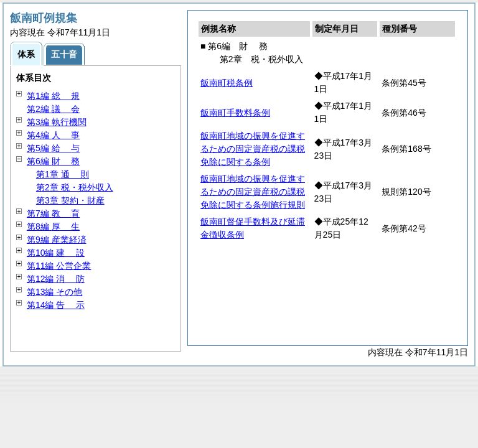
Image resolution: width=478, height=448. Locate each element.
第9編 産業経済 (57, 240)
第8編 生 (53, 226)
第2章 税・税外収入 (75, 187)
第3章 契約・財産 (70, 200)
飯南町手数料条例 (235, 113)
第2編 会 (53, 109)
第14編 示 (56, 305)
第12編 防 (56, 279)
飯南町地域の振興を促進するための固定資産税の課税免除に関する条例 (253, 149)
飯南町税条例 (227, 83)
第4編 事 (53, 135)
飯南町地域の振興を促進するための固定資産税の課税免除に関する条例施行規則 (253, 192)
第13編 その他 (54, 292)
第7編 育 (53, 213)
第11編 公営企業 (59, 266)
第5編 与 (53, 148)
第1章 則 (63, 174)
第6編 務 (53, 161)
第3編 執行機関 (57, 122)
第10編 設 (56, 253)
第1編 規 (53, 96)
